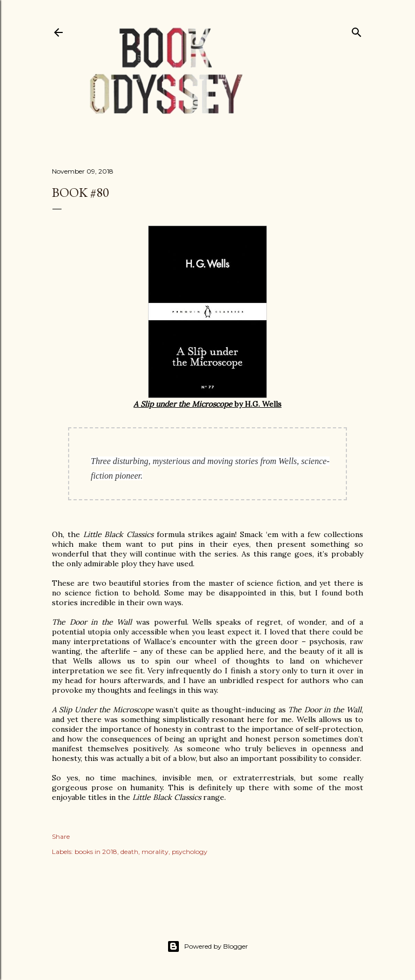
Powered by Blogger (207, 946)
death (129, 852)
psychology (190, 852)
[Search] (357, 30)
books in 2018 (96, 852)
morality (155, 852)
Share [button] (61, 836)
